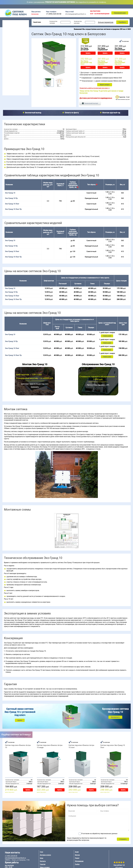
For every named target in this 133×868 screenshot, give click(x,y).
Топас (5, 67)
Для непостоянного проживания (14, 43)
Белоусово (35, 14)
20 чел (24, 52)
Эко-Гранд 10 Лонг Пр (13, 208)
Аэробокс (7, 74)
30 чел (24, 55)
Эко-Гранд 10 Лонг (12, 202)
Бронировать (115, 715)
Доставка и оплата (68, 6)
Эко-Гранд (20, 77)
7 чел (14, 55)
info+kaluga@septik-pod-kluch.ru (76, 14)
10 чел (15, 60)
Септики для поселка (11, 33)
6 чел (14, 52)
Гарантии (43, 862)
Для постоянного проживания (13, 40)
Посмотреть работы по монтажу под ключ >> (95, 87)
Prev (42, 82)
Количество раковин (77, 22)
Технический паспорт (91, 102)
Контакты (128, 6)
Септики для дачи (9, 25)
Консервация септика (11, 87)
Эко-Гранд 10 (10, 239)
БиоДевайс (21, 69)
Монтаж (99, 6)
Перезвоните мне (120, 13)
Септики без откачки (10, 35)
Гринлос (6, 72)
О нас (41, 849)
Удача (19, 74)
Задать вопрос (105, 83)
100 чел (25, 60)
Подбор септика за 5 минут (16, 735)
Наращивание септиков (12, 93)
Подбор (118, 6)
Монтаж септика (9, 80)
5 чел (5, 60)
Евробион (20, 72)
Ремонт (108, 6)
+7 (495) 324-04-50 (54, 14)
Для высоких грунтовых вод (13, 38)
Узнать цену (107, 334)
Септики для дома (10, 27)
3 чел (5, 55)
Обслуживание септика (12, 84)
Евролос (20, 67)
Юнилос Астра (8, 77)
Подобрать (122, 22)
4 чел (5, 57)
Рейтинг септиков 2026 (13, 45)
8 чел (14, 57)
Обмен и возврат (45, 865)
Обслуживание (54, 6)
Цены (80, 6)
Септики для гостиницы (11, 30)
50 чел (24, 57)
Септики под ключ (10, 22)
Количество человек (53, 22)
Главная (34, 6)
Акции (89, 6)
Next (65, 82)
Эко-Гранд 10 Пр (11, 197)
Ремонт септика (9, 90)
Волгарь (6, 69)
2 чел (5, 52)
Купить (88, 53)
